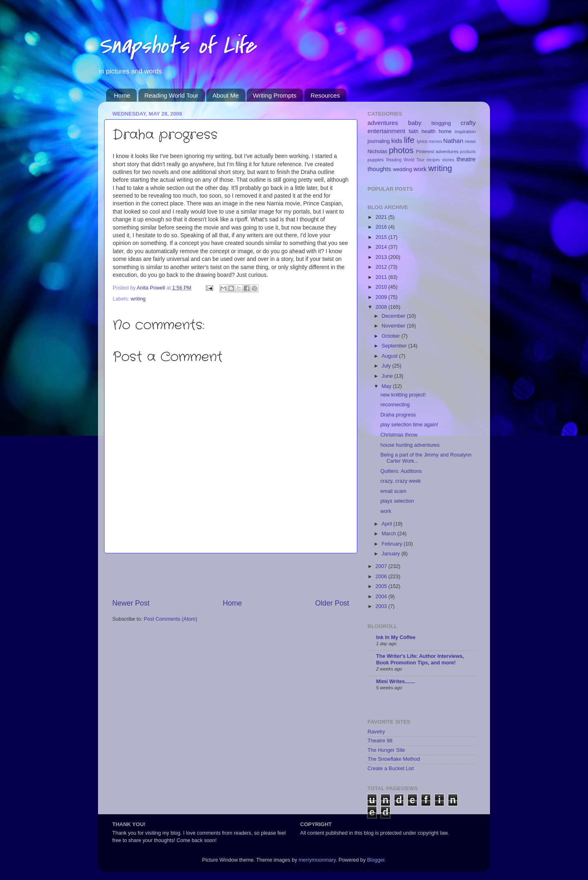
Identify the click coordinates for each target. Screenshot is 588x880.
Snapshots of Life (177, 46)
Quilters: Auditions (401, 471)
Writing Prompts (274, 95)
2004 (382, 597)
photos (401, 150)
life (409, 140)
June (388, 376)
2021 (382, 217)
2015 (382, 237)
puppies (376, 160)
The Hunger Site (386, 750)
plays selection (397, 501)
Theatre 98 (380, 741)
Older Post (332, 603)
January (392, 554)
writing (138, 299)
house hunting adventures (410, 445)
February (393, 544)
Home (122, 95)
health (428, 131)
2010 (382, 287)
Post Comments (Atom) (170, 619)
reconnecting (395, 405)
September (395, 346)
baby (415, 123)
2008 (382, 307)
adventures (383, 123)
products (468, 152)
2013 (382, 257)
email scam (393, 491)
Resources (325, 95)
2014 (382, 247)
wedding (402, 169)
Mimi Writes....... (395, 682)
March (390, 534)
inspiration (465, 131)
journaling (379, 141)
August (391, 356)
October (392, 336)
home (445, 131)
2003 (382, 606)
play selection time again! (409, 425)
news (470, 141)
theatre (466, 159)
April (388, 524)
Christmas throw (399, 435)
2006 (382, 577)
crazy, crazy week (400, 481)
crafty (468, 123)
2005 (382, 586)
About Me (225, 95)
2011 (382, 277)
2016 (382, 227)
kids (397, 141)
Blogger (376, 860)
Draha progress (398, 415)
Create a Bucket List (391, 769)
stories (448, 160)
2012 (382, 267)
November (394, 326)
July (387, 366)
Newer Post (131, 603)
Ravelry (376, 732)
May (387, 386)
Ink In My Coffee (396, 637)
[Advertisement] (231, 576)
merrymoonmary (317, 860)
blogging (441, 123)
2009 (382, 297)
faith (414, 131)
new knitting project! (403, 395)
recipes (433, 160)
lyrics (422, 141)
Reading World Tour (171, 95)
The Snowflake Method (394, 759)
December (394, 316)
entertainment (386, 131)
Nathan (453, 141)
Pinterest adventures (437, 151)
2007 (382, 566)
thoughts (379, 169)
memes (435, 141)
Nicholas (377, 151)
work (420, 169)
